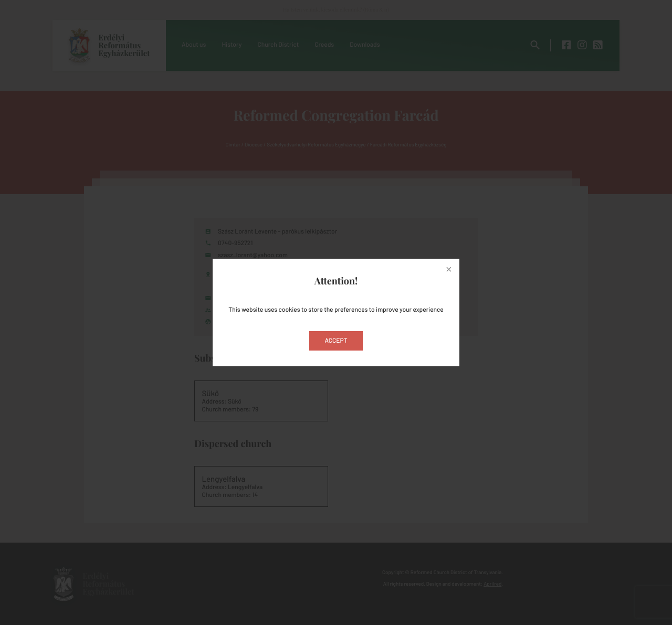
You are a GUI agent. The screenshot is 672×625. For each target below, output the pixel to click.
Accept (336, 341)
